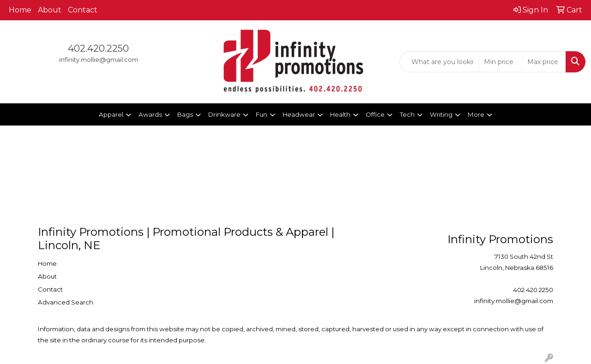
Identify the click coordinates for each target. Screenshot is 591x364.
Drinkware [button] (224, 114)
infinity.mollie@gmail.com (99, 60)
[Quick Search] (439, 62)
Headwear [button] (299, 114)
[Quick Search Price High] (544, 62)
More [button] (476, 114)
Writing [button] (441, 114)
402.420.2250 (98, 48)
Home (20, 10)
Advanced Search (66, 302)
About (50, 10)
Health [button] (340, 114)
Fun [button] (262, 114)
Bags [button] (185, 114)
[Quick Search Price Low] (501, 62)
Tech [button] (407, 114)
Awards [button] (150, 114)
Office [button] (375, 114)
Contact (83, 10)
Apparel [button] (111, 114)
